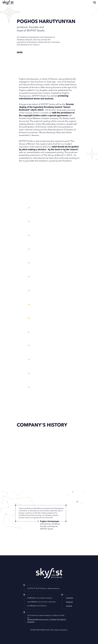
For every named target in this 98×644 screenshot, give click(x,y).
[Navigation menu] (94, 3)
